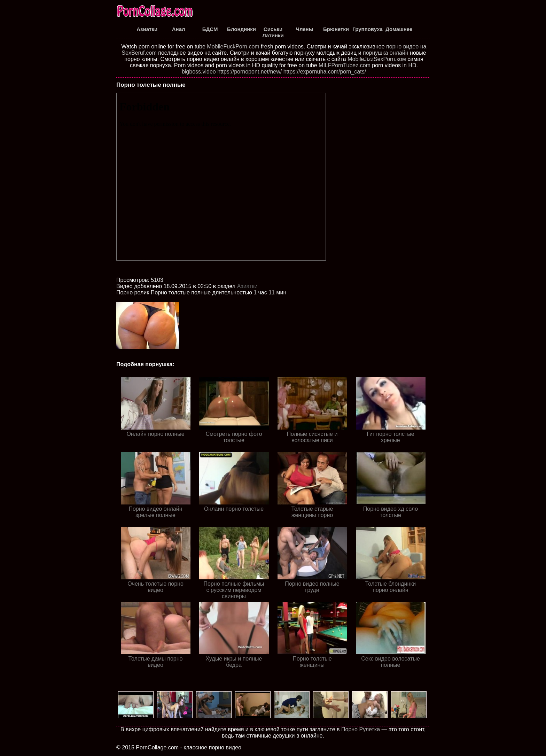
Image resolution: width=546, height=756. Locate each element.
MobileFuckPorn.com (233, 47)
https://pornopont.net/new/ (249, 72)
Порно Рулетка (361, 729)
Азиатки (247, 286)
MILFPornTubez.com (345, 65)
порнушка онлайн (386, 53)
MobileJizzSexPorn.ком (377, 59)
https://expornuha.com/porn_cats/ (325, 72)
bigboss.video (199, 72)
